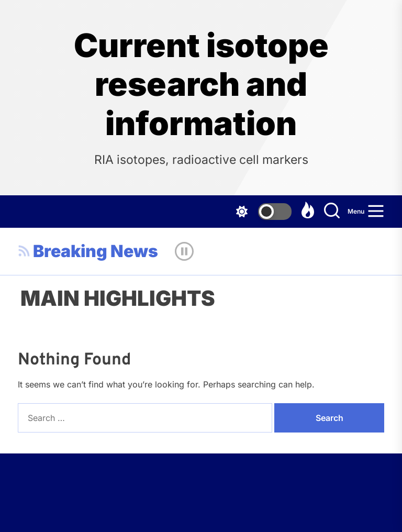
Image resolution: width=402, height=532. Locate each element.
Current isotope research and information (201, 85)
